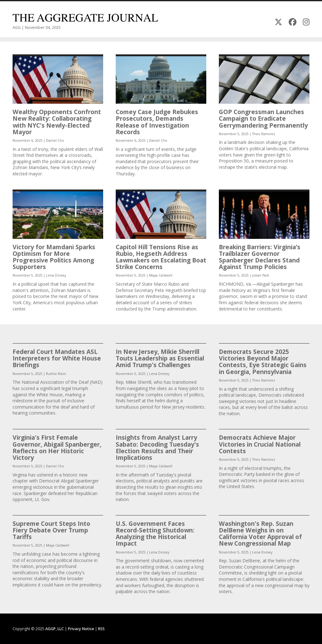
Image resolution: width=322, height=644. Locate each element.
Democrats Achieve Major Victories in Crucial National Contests (260, 444)
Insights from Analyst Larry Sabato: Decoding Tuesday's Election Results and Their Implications (157, 447)
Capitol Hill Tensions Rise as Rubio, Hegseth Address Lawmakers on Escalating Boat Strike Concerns (161, 257)
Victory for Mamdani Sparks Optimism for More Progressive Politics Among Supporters (54, 257)
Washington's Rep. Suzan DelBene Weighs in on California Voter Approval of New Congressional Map (260, 534)
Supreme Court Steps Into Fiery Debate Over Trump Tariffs (51, 530)
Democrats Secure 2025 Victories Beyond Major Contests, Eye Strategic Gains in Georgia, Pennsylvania (263, 362)
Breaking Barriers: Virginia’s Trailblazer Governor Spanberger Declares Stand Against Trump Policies (260, 257)
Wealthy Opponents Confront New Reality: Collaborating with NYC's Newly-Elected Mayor (57, 122)
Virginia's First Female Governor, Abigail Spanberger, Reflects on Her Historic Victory (57, 447)
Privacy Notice (81, 629)
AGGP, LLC (55, 629)
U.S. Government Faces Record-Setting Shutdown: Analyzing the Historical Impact (155, 534)
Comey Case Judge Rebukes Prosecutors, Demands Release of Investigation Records (157, 122)
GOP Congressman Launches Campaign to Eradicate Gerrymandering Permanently (263, 118)
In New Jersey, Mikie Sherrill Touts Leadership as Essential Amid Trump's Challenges (160, 358)
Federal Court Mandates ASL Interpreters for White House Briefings (57, 358)
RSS (101, 629)
